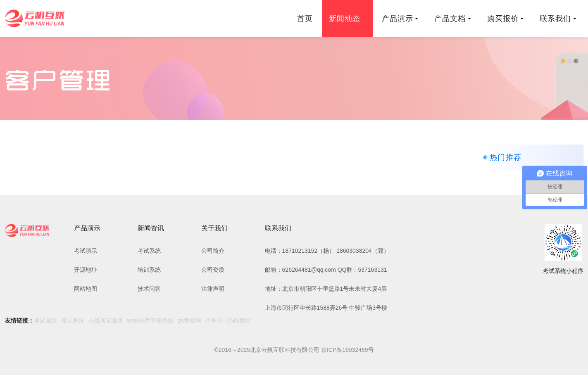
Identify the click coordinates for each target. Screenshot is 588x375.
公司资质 (213, 270)
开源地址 (86, 270)
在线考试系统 (106, 320)
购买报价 (505, 19)
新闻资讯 (151, 228)
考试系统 (149, 251)
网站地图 (86, 289)
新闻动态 (347, 19)
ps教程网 (189, 320)
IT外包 (214, 320)
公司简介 (213, 251)
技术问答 (149, 289)
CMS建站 (239, 320)
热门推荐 (506, 157)
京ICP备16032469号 (348, 350)
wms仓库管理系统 (151, 320)
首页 (305, 19)
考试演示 (86, 251)
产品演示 (400, 19)
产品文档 (452, 19)
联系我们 (558, 19)
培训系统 (149, 270)
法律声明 (213, 289)
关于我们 (214, 228)
